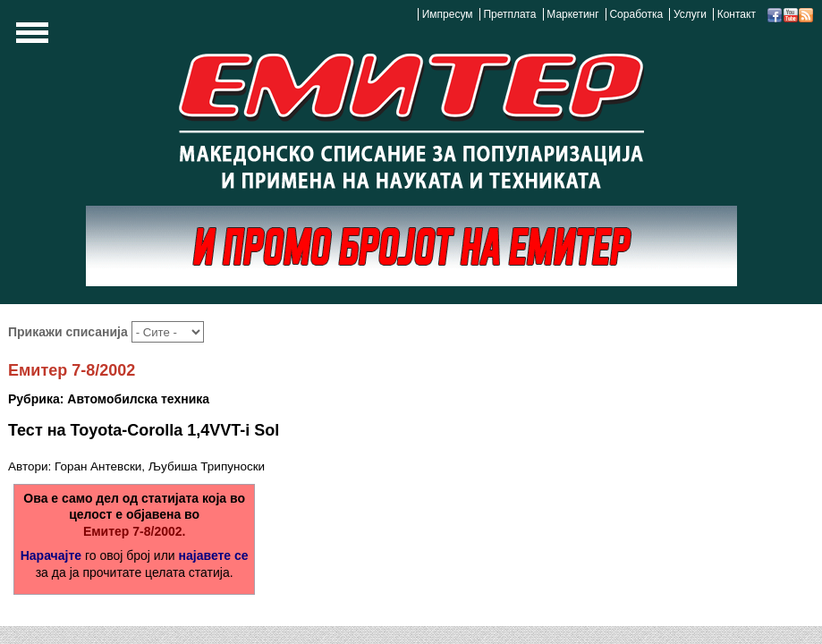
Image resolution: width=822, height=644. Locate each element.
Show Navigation (30, 38)
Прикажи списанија (70, 332)
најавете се (214, 555)
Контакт (737, 14)
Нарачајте (51, 555)
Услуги (690, 14)
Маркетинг (572, 14)
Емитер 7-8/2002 (72, 370)
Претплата (509, 14)
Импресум (448, 14)
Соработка (636, 14)
